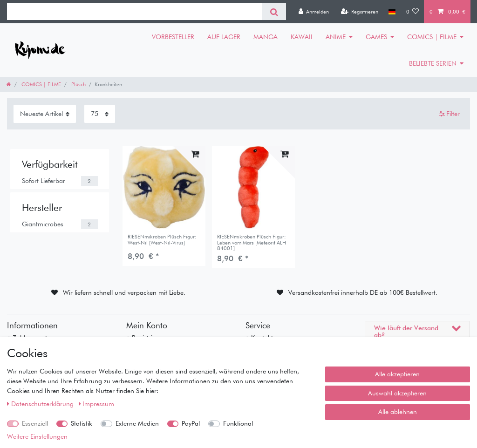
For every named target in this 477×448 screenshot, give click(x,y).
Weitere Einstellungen (37, 436)
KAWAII (302, 37)
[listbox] (164, 187)
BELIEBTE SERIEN (433, 63)
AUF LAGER (224, 37)
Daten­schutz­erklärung (41, 404)
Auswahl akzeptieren (397, 393)
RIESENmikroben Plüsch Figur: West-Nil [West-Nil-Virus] (162, 240)
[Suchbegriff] (135, 12)
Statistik (82, 423)
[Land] (392, 12)
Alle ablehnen (398, 412)
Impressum (97, 404)
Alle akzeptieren (397, 374)
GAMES (376, 37)
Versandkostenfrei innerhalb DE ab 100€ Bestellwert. (363, 292)
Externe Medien (137, 423)
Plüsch (78, 84)
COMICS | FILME (432, 37)
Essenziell (35, 423)
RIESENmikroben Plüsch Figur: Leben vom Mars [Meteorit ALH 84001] (252, 242)
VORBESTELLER (173, 37)
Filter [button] (450, 114)
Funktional (238, 423)
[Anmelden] (313, 12)
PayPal (191, 423)
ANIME (336, 37)
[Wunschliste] (413, 12)
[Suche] (274, 12)
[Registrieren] (359, 12)
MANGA (266, 37)
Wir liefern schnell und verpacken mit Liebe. (124, 292)
